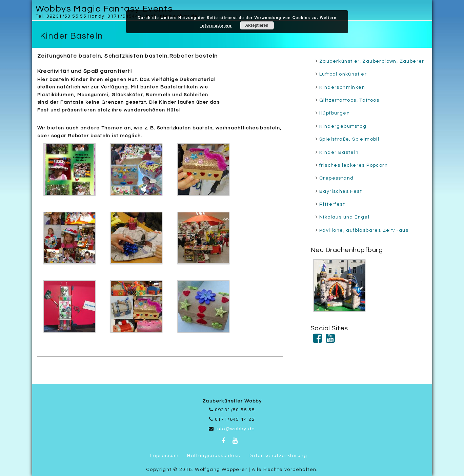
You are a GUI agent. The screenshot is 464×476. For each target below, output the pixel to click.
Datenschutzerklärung (278, 456)
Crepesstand (336, 178)
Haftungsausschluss (214, 456)
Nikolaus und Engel (344, 217)
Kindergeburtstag (343, 126)
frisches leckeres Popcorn (354, 165)
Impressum (164, 456)
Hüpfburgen (335, 113)
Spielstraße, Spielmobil (349, 139)
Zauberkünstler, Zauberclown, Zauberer (372, 61)
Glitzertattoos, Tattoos (349, 100)
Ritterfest (332, 204)
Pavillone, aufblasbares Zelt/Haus (364, 230)
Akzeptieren (257, 25)
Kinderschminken (342, 87)
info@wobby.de (235, 429)
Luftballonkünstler (343, 74)
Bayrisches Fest (341, 191)
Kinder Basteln (339, 152)
